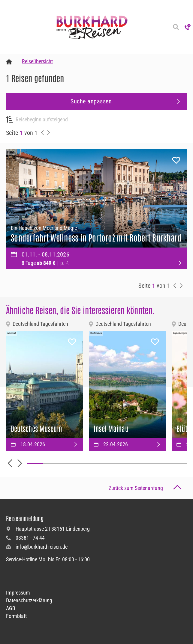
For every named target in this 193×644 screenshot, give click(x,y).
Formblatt (16, 616)
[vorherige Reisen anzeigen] (43, 133)
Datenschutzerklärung (29, 600)
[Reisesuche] (176, 27)
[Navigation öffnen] (6, 27)
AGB (11, 608)
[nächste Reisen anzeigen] (49, 133)
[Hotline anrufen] (188, 27)
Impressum (18, 593)
